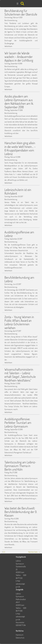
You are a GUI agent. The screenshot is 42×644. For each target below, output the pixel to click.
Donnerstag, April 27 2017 (13, 331)
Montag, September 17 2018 (14, 110)
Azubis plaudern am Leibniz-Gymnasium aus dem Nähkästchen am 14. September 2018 (19, 102)
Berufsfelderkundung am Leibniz (19, 279)
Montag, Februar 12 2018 (12, 157)
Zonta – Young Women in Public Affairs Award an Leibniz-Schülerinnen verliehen (19, 322)
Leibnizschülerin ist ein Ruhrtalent (18, 192)
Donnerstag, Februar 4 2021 (13, 17)
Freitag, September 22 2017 (13, 239)
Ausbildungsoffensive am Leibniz (19, 234)
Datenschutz (20, 638)
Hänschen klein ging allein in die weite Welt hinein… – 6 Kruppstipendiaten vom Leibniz (20, 148)
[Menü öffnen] (17, 4)
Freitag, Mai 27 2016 (11, 473)
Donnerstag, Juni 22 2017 (13, 284)
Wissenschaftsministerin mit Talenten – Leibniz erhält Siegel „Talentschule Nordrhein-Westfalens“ (20, 375)
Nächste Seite (34, 552)
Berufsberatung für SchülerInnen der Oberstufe (21, 12)
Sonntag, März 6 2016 (12, 519)
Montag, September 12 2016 (14, 429)
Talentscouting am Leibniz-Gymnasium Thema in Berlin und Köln (20, 466)
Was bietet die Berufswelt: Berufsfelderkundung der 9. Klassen (21, 512)
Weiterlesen (8, 46)
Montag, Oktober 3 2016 (12, 383)
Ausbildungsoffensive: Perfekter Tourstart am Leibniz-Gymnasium (18, 423)
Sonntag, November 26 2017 (14, 196)
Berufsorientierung (11, 20)
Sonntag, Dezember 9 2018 (13, 64)
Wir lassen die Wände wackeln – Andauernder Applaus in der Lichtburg (19, 57)
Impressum (20, 635)
